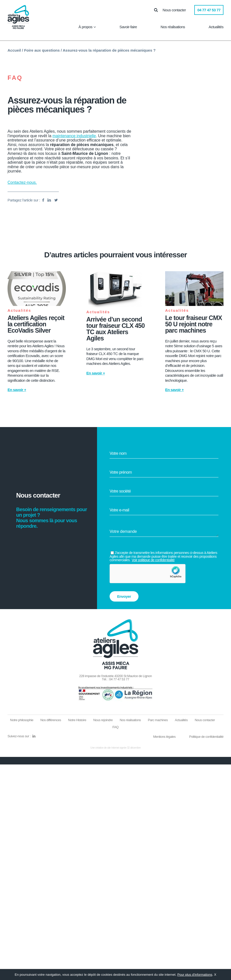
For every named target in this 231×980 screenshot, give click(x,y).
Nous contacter (174, 10)
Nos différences (51, 720)
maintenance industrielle (74, 136)
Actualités (216, 27)
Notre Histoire (77, 720)
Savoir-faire (128, 27)
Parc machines (158, 720)
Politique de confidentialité (206, 737)
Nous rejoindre (103, 720)
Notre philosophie (22, 720)
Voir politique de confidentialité (153, 560)
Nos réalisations (173, 27)
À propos (85, 27)
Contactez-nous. (22, 182)
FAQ (15, 78)
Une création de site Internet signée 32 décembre (116, 748)
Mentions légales (164, 737)
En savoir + (17, 390)
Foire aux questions (42, 50)
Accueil (14, 50)
